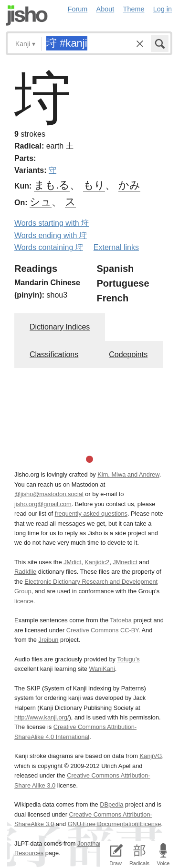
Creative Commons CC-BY (102, 630)
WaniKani (102, 669)
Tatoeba (121, 620)
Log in (163, 9)
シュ (41, 202)
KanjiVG (151, 756)
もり (94, 185)
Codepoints (128, 354)
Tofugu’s (128, 659)
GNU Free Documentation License (115, 824)
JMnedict (125, 562)
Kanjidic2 (97, 562)
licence (24, 601)
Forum (78, 9)
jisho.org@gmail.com (43, 504)
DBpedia (111, 804)
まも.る (52, 185)
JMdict (72, 562)
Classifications (54, 354)
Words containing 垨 (49, 247)
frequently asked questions (91, 514)
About (105, 9)
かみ (129, 185)
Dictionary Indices (60, 327)
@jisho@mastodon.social (49, 494)
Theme (134, 9)
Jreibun (49, 640)
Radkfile (25, 572)
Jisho (27, 15)
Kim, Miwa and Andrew (128, 474)
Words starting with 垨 (52, 223)
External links (116, 247)
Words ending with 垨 (51, 235)
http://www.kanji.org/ (42, 717)
